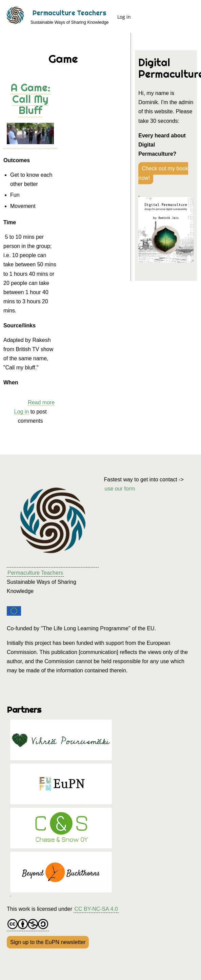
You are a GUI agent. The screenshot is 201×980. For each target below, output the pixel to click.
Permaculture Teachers (69, 13)
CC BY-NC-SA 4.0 (96, 909)
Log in (124, 17)
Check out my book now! (163, 173)
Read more (41, 403)
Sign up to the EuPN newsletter (48, 942)
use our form (120, 489)
